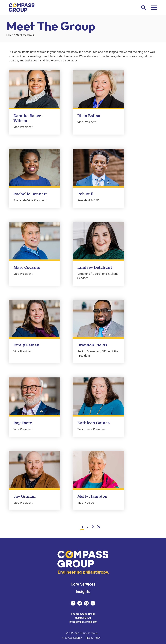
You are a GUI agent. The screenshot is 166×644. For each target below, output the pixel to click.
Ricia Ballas (89, 116)
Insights (83, 592)
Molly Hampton (92, 496)
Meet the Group (25, 35)
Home (10, 35)
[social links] (73, 603)
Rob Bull (85, 194)
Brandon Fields (92, 345)
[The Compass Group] (22, 8)
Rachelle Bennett (30, 194)
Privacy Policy (93, 638)
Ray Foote (23, 423)
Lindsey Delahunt (95, 267)
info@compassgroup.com (83, 622)
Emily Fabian (26, 345)
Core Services (83, 584)
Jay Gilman (25, 496)
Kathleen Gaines (93, 423)
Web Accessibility (72, 638)
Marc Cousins (27, 267)
